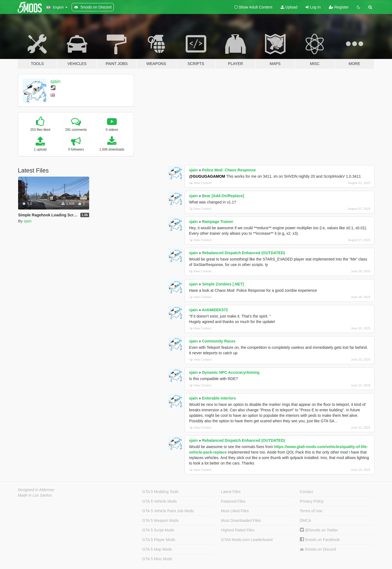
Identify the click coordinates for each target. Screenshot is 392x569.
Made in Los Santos (35, 495)
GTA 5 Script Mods (158, 530)
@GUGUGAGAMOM (207, 176)
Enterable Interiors (219, 398)
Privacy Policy (312, 501)
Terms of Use (311, 511)
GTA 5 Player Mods (159, 540)
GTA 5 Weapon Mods (160, 520)
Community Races (219, 341)
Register (339, 7)
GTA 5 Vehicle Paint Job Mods (168, 511)
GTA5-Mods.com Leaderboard (247, 540)
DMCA (305, 520)
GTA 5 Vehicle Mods (159, 501)
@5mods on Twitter (319, 530)
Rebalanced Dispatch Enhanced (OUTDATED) (243, 253)
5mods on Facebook (320, 540)
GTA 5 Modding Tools (160, 492)
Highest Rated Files (238, 530)
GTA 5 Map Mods (157, 549)
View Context (200, 183)
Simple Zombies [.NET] (223, 284)
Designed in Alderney (36, 490)
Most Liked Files (235, 511)
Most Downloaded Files (241, 520)
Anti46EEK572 (215, 310)
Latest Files (231, 492)
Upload (289, 7)
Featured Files (233, 501)
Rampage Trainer (218, 222)
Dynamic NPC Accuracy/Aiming (231, 372)
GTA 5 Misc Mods (157, 559)
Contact (306, 492)
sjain (56, 81)
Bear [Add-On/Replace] (223, 196)
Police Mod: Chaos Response (229, 170)
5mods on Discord (318, 549)
